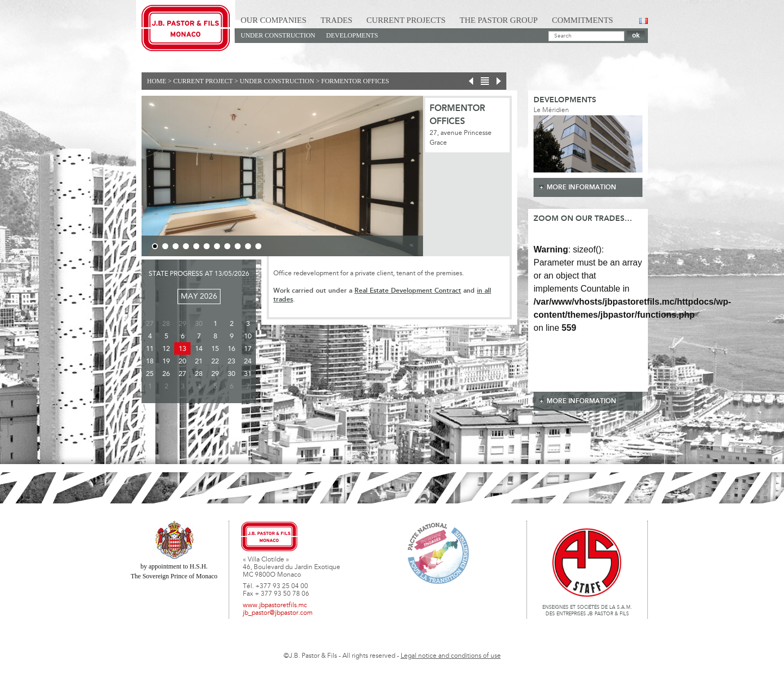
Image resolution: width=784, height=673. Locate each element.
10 (248, 246)
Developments (352, 35)
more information (581, 187)
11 (258, 246)
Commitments (583, 20)
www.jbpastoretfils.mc (275, 606)
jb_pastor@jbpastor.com (278, 613)
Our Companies (274, 20)
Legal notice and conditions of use (451, 656)
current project (203, 81)
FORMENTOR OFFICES (355, 81)
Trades (336, 20)
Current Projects (406, 20)
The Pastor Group (498, 20)
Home (157, 81)
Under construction (278, 35)
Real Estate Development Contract (408, 291)
